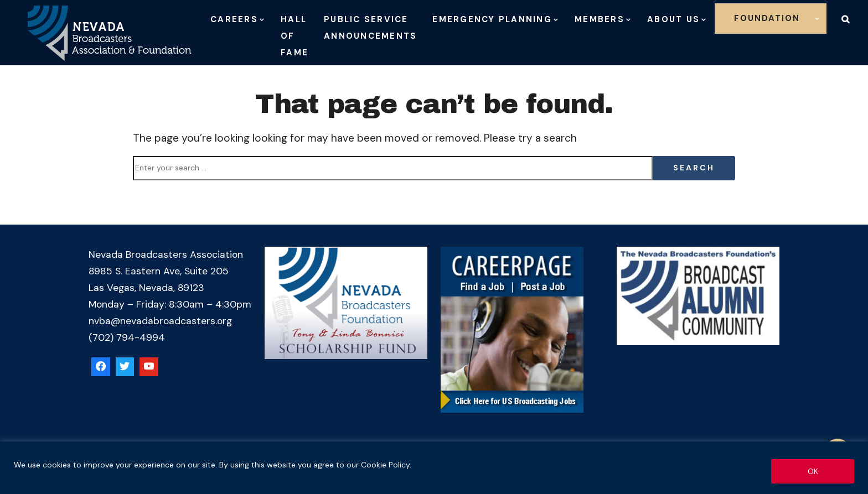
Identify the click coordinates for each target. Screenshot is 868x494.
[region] (434, 468)
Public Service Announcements (370, 28)
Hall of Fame (294, 36)
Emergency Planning (492, 19)
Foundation (767, 18)
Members (600, 19)
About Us (673, 19)
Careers (234, 19)
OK (813, 471)
